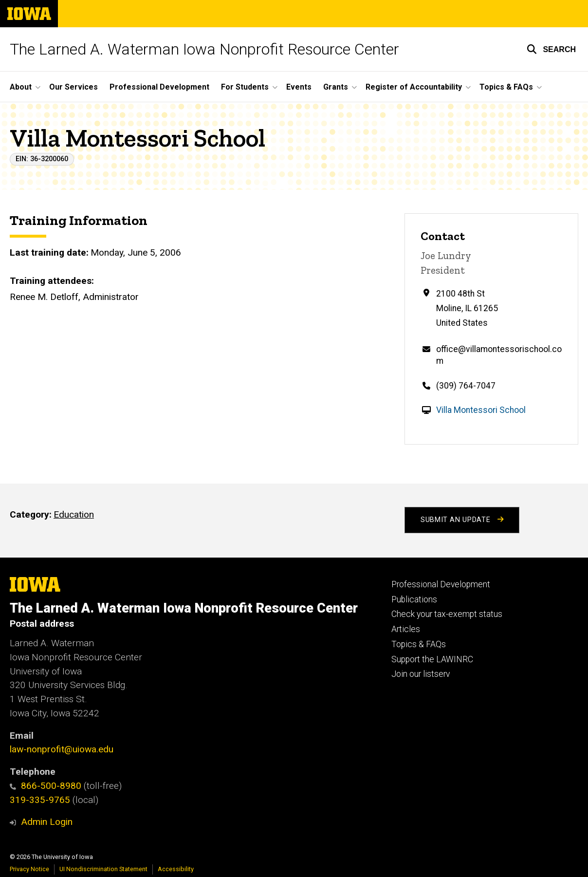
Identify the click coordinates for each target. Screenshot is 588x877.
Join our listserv (421, 674)
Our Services (73, 87)
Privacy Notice (29, 869)
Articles (406, 629)
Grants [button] (336, 87)
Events (299, 87)
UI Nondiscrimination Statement (103, 869)
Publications (414, 599)
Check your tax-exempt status (447, 614)
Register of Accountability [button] (414, 87)
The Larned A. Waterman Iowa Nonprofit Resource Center (204, 49)
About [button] (21, 87)
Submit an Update (462, 520)
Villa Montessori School (481, 410)
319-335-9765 (40, 800)
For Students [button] (245, 87)
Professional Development (159, 87)
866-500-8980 (46, 786)
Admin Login (47, 822)
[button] (551, 49)
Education (74, 514)
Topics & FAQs (419, 644)
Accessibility (176, 869)
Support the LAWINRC (432, 659)
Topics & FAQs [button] (506, 87)
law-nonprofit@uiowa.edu (62, 749)
